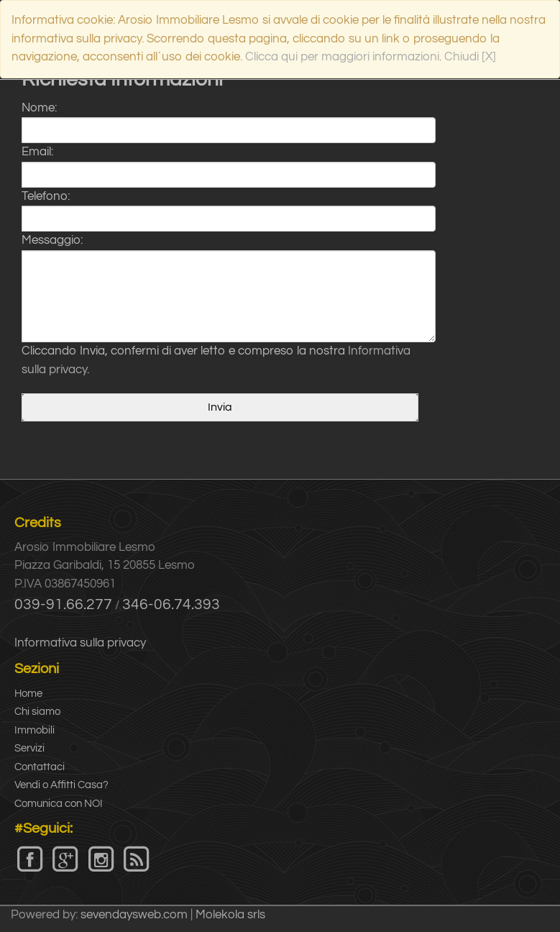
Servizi (29, 748)
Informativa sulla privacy (80, 643)
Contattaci (40, 767)
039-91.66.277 (63, 604)
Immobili (35, 730)
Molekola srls (230, 915)
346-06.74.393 (171, 604)
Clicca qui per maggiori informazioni (342, 57)
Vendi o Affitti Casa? (61, 785)
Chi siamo (37, 712)
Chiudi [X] (470, 57)
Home (28, 694)
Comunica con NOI (59, 804)
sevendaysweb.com (134, 915)
